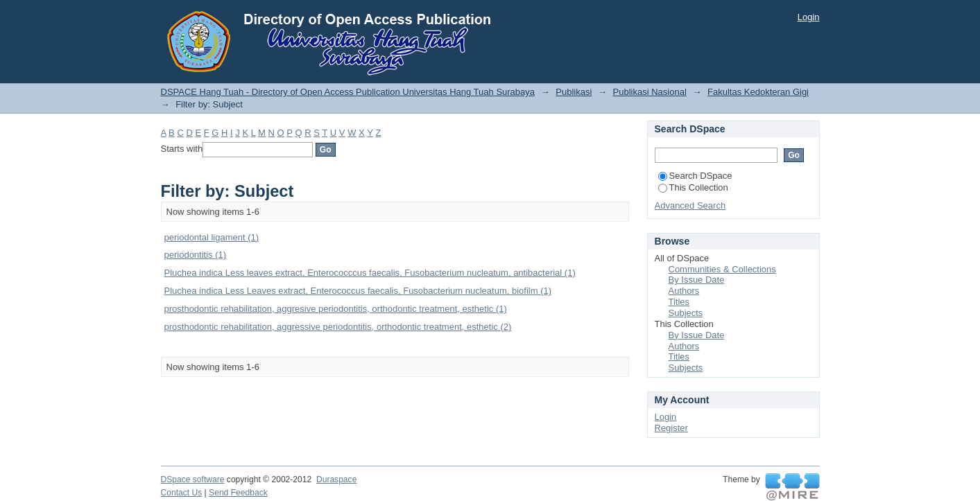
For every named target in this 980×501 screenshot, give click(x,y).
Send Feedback (238, 493)
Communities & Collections (722, 269)
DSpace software (193, 480)
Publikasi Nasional (650, 92)
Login (809, 17)
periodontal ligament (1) (212, 237)
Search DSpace (695, 176)
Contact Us (182, 493)
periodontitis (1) (196, 255)
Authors (684, 291)
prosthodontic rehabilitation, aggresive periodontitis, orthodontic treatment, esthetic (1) (336, 309)
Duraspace (336, 480)
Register (671, 428)
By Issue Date (697, 280)
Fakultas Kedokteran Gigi (758, 92)
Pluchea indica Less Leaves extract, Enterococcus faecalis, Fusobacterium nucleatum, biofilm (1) (358, 291)
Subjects (686, 313)
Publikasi (574, 92)
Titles (679, 302)
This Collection (693, 187)
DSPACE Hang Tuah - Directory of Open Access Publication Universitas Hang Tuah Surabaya (348, 92)
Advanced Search (690, 205)
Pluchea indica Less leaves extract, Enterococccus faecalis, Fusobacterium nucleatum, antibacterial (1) (370, 273)
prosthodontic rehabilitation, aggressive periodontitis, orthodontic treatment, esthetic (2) (338, 327)
